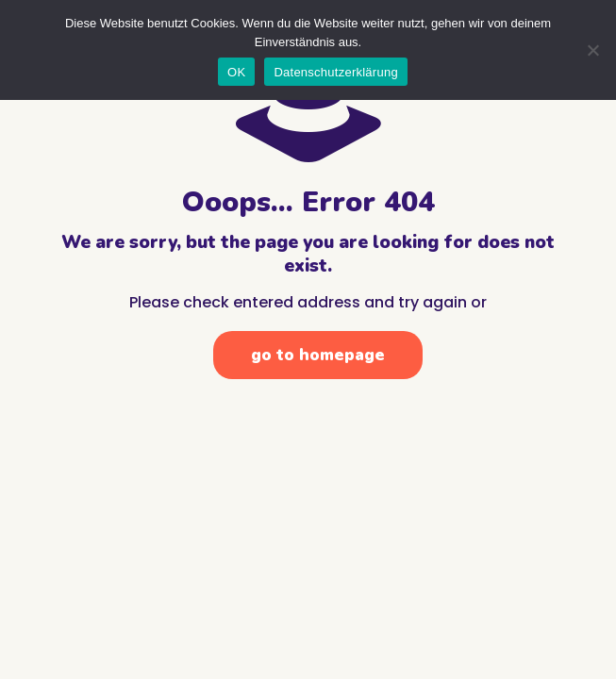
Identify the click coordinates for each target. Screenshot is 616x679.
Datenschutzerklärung (335, 72)
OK (236, 72)
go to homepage (318, 355)
